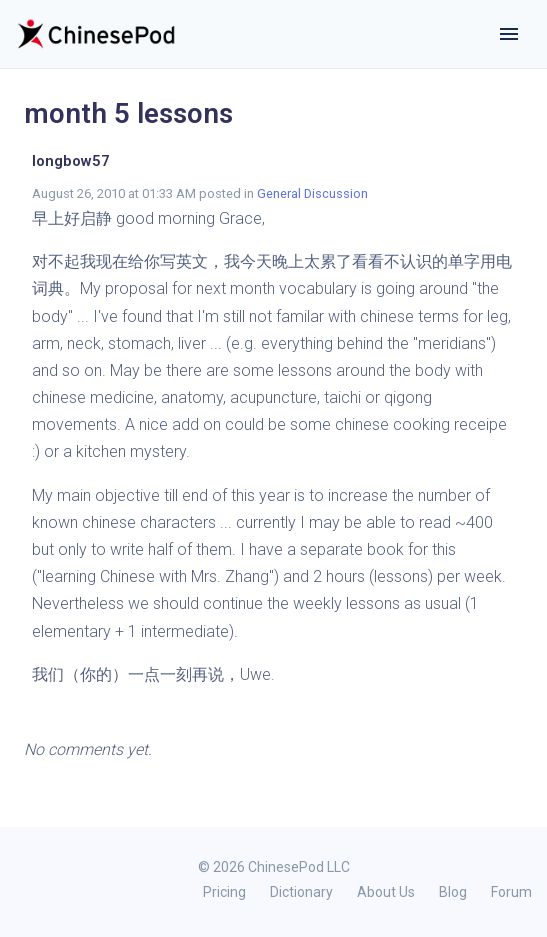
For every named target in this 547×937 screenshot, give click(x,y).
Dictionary (301, 892)
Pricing (224, 892)
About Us (386, 892)
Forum (511, 892)
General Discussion (312, 193)
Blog (453, 892)
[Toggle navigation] (509, 34)
